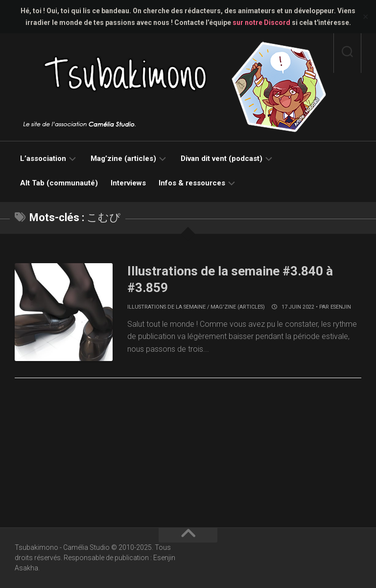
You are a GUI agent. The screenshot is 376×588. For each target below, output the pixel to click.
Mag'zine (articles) (238, 307)
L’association (43, 158)
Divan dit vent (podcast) (222, 158)
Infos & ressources (192, 183)
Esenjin (341, 307)
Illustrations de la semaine (166, 307)
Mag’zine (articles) (123, 158)
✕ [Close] (365, 17)
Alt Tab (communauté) (59, 183)
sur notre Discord (261, 23)
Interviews (128, 183)
